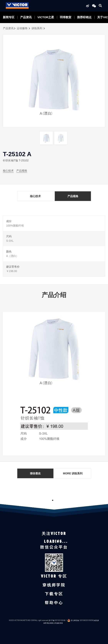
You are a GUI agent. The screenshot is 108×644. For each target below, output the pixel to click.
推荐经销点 (84, 17)
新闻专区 (9, 17)
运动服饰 (22, 28)
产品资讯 (26, 17)
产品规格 (22, 171)
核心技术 (8, 171)
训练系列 (37, 28)
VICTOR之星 (46, 17)
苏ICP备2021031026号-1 (58, 620)
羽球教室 (66, 17)
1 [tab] (53, 500)
